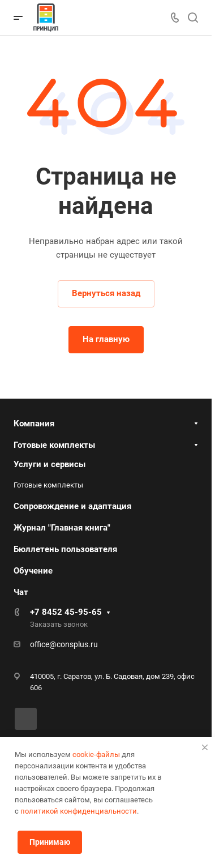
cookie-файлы (96, 754)
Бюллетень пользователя (65, 549)
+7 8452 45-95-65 (66, 612)
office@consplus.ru (64, 644)
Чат (21, 592)
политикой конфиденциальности (79, 811)
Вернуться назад (106, 293)
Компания (34, 424)
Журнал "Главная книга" (62, 528)
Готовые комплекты (54, 445)
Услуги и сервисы (50, 464)
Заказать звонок (59, 624)
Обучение (33, 571)
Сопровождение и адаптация (72, 506)
